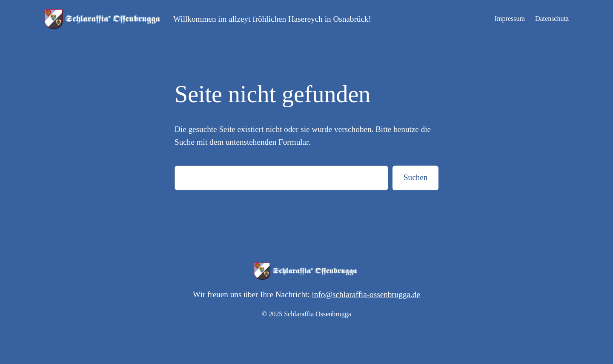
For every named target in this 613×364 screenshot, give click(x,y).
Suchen (416, 177)
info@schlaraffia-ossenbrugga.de (366, 294)
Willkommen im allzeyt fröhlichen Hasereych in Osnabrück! (272, 19)
